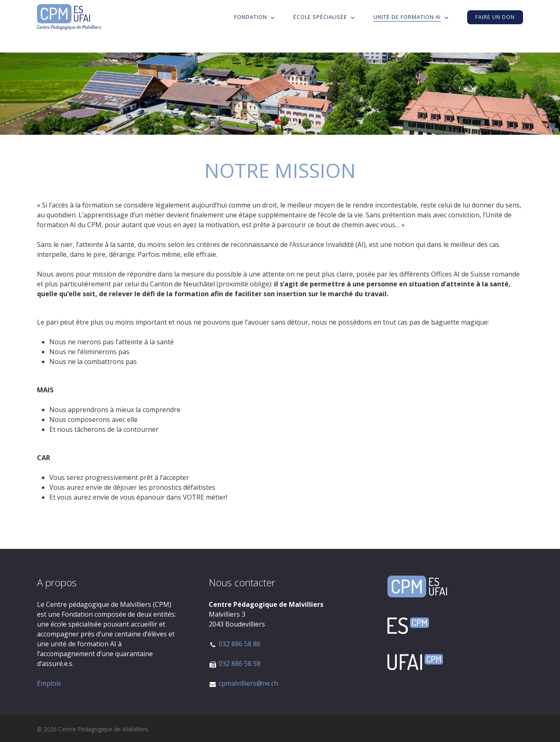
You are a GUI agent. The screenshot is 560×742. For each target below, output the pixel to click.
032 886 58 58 (240, 664)
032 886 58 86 (240, 644)
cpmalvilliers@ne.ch (248, 683)
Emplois (49, 683)
